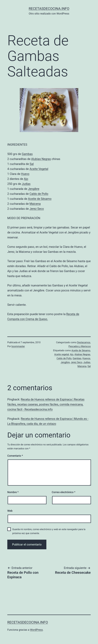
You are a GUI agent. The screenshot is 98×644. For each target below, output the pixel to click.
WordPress (36, 630)
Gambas (27, 154)
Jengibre (34, 189)
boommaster (18, 346)
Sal (32, 164)
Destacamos (84, 342)
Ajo (26, 179)
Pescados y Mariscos (80, 346)
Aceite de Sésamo (40, 199)
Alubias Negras (41, 159)
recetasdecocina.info (49, 9)
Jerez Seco (37, 209)
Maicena (35, 204)
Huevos (86, 358)
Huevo (25, 174)
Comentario (15, 456)
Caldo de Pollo (39, 194)
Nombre (13, 492)
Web (10, 511)
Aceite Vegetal (39, 169)
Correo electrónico (64, 492)
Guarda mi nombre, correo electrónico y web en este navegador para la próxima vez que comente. (49, 531)
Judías (26, 184)
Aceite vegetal (62, 354)
